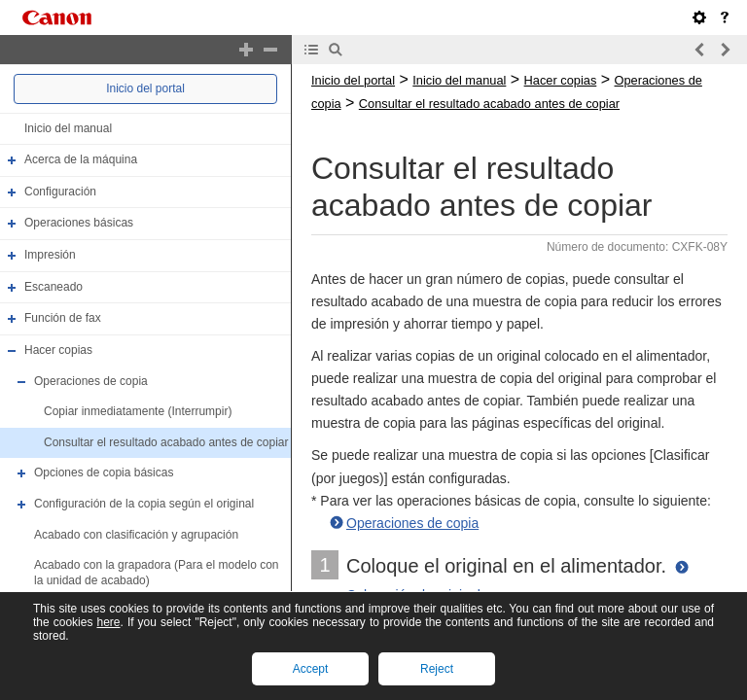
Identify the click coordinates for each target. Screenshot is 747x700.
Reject (437, 669)
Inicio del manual (68, 128)
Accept (311, 669)
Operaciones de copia (91, 381)
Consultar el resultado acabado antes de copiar (166, 442)
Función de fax (63, 318)
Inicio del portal (145, 88)
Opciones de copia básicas (104, 473)
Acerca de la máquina (81, 159)
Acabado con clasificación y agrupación (136, 535)
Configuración (60, 192)
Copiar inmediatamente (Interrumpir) (138, 411)
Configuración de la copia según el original (144, 504)
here (108, 622)
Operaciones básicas (79, 224)
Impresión (50, 255)
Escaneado (53, 287)
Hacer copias (58, 350)
